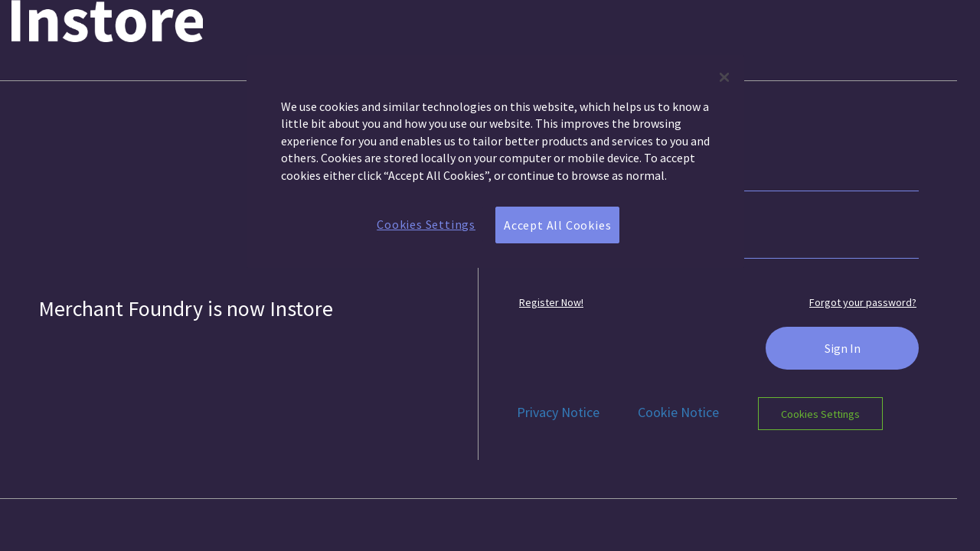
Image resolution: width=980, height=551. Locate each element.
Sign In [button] (843, 348)
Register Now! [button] (551, 302)
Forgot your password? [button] (863, 302)
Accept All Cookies (557, 225)
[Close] (724, 77)
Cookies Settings (820, 413)
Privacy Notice (558, 412)
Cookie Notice (678, 412)
